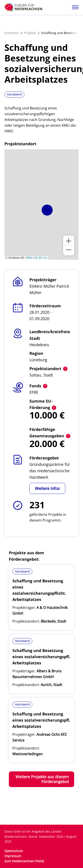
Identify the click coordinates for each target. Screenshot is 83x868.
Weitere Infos (47, 488)
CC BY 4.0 (41, 258)
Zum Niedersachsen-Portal (24, 861)
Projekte (30, 33)
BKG (29, 258)
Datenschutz (14, 851)
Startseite (12, 33)
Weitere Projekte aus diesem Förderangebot (42, 779)
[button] (47, 210)
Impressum (13, 856)
